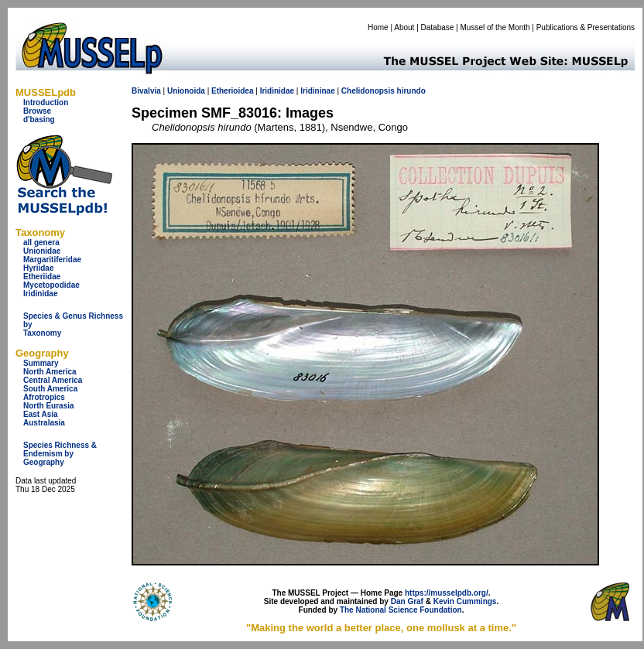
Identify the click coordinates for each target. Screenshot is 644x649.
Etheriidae (42, 277)
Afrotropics (44, 397)
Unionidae (42, 251)
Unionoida (186, 91)
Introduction (46, 102)
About (404, 27)
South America (50, 389)
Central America (53, 380)
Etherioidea (232, 91)
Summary (41, 363)
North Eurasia (49, 406)
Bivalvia (146, 91)
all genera (41, 243)
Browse (37, 111)
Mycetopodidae (51, 285)
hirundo (411, 91)
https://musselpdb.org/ (447, 593)
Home (378, 27)
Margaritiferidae (52, 260)
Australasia (44, 423)
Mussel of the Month (495, 27)
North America (50, 372)
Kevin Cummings (465, 601)
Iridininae (317, 91)
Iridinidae (40, 294)
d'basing (39, 120)
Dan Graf (407, 601)
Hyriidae (38, 268)
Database (438, 27)
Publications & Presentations (586, 27)
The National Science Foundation (401, 610)
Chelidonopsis (368, 91)
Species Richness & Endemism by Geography (60, 454)
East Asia (41, 414)
